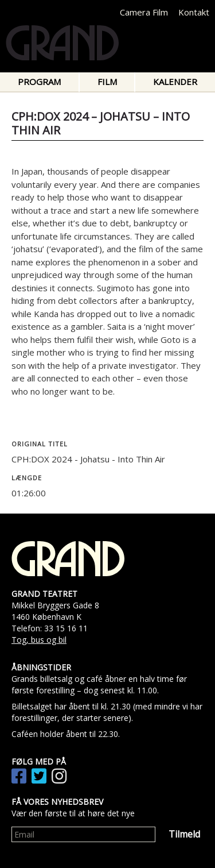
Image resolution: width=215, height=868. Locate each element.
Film (107, 82)
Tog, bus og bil (39, 640)
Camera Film (144, 12)
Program (39, 82)
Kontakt (194, 12)
